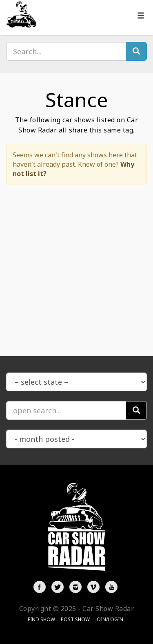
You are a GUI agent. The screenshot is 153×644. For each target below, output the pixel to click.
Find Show (41, 619)
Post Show (75, 619)
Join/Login (109, 619)
